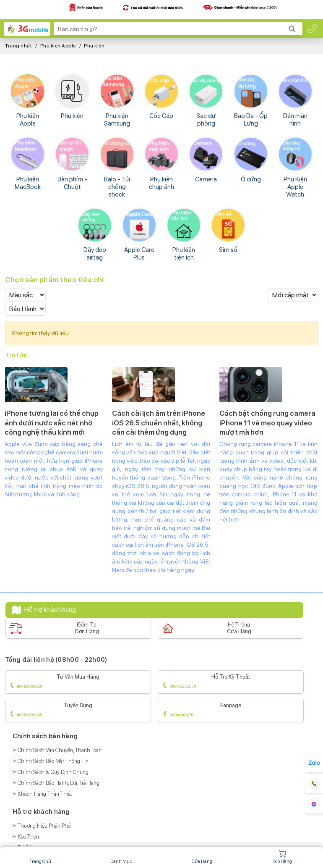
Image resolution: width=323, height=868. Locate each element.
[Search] (292, 29)
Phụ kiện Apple (58, 46)
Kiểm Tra (87, 628)
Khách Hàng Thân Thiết (45, 794)
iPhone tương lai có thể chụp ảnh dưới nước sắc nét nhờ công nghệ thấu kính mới (52, 422)
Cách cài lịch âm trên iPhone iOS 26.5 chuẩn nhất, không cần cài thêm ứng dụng (159, 422)
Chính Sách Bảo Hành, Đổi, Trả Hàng (59, 783)
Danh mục (121, 857)
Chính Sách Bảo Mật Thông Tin (53, 761)
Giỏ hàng (283, 857)
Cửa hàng (202, 857)
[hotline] (312, 29)
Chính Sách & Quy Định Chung (53, 772)
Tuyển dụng (78, 711)
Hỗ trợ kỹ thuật (231, 682)
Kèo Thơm (29, 837)
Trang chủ (40, 857)
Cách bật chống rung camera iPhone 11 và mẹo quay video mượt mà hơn (267, 422)
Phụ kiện (94, 46)
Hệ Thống (239, 628)
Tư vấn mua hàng (78, 682)
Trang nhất (18, 46)
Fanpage (231, 711)
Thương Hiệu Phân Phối (45, 826)
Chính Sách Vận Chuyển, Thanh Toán (60, 750)
